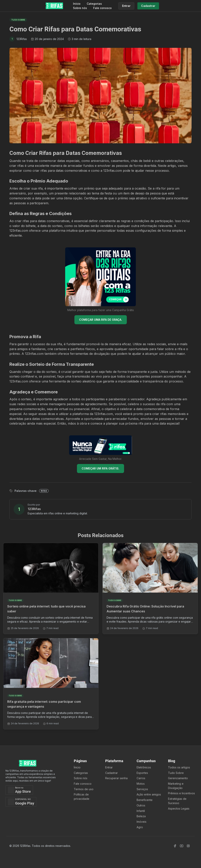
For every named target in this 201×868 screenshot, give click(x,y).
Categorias (94, 4)
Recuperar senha (116, 778)
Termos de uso (84, 789)
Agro (140, 827)
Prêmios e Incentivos (181, 793)
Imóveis (142, 822)
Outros (141, 805)
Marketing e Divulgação (176, 786)
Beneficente (145, 800)
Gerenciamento (178, 778)
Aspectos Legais (179, 809)
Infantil (141, 811)
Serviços (142, 789)
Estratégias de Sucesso (177, 801)
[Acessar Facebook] (175, 846)
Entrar (109, 767)
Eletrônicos (144, 767)
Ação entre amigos (149, 794)
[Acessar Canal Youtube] (182, 846)
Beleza (141, 816)
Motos (141, 784)
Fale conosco (102, 8)
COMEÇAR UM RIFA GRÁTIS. (100, 468)
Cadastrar (111, 773)
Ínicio (77, 767)
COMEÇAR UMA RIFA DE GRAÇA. (101, 320)
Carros (141, 778)
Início (77, 4)
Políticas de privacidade (82, 797)
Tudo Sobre (176, 773)
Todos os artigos (179, 767)
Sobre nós (80, 8)
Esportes (142, 773)
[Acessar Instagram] (188, 846)
